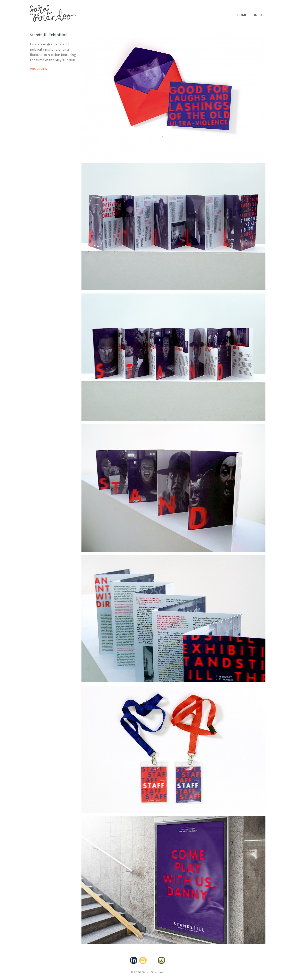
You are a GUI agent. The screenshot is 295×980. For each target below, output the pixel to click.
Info (258, 15)
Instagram (161, 960)
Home (242, 15)
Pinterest (152, 960)
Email (143, 960)
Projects (38, 69)
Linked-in (134, 960)
